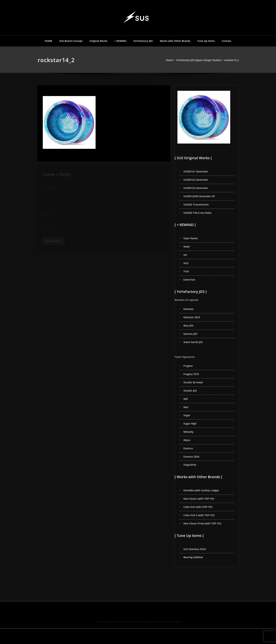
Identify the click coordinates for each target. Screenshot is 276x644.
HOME (48, 41)
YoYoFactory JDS (143, 41)
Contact (227, 41)
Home (164, 60)
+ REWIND (120, 41)
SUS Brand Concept (71, 41)
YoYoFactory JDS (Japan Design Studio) (195, 60)
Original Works (98, 41)
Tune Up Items (206, 41)
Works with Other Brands (175, 41)
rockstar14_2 (231, 60)
